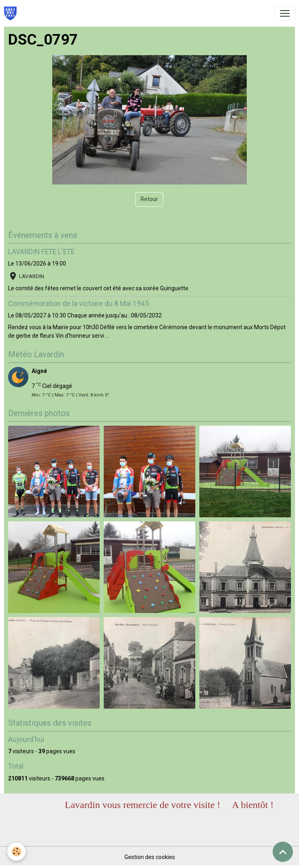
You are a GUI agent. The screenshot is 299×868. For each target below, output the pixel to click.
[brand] (12, 13)
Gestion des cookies (150, 857)
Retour (149, 199)
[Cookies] (17, 851)
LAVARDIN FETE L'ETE (41, 252)
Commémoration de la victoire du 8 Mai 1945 (79, 304)
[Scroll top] (283, 852)
